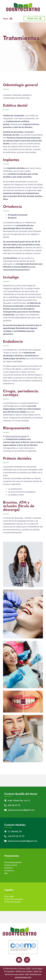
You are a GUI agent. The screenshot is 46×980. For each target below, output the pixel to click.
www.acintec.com (23, 977)
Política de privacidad (14, 899)
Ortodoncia (9, 871)
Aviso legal (9, 896)
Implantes (9, 868)
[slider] (23, 564)
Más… (7, 873)
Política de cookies (12, 902)
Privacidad (9, 971)
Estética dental (11, 865)
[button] (11, 19)
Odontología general (13, 862)
